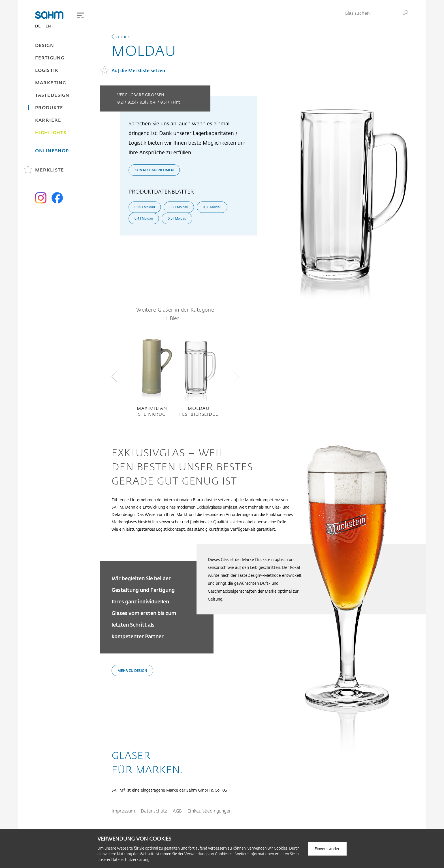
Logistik (47, 70)
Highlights (51, 132)
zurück (123, 36)
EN (48, 26)
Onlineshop (52, 150)
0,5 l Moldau (177, 218)
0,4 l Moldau (144, 218)
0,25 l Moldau (145, 207)
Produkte (49, 107)
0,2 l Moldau (179, 207)
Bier (175, 318)
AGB (177, 811)
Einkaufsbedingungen (210, 811)
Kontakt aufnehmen (154, 170)
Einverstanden (327, 849)
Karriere (48, 120)
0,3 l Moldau (212, 207)
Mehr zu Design (132, 670)
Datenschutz (154, 811)
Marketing (51, 82)
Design (45, 45)
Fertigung (50, 58)
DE (38, 26)
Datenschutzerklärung (130, 859)
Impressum (123, 811)
